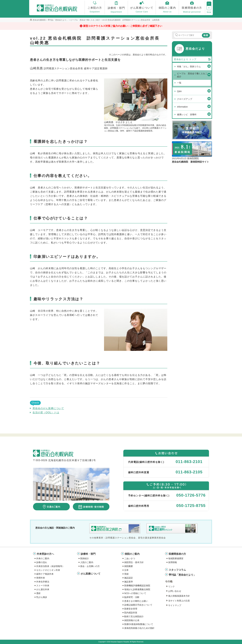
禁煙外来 (41, 578)
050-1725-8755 (191, 506)
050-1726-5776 (191, 495)
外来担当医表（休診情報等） (50, 566)
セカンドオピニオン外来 (48, 570)
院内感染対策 (131, 613)
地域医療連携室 (176, 558)
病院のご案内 (132, 554)
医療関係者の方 (177, 554)
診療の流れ (42, 562)
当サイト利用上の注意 (179, 601)
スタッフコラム (177, 570)
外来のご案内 (43, 558)
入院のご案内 (87, 562)
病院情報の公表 (132, 620)
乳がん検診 (42, 597)
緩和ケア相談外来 (45, 574)
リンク (171, 586)
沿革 (126, 570)
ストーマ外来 (43, 586)
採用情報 (173, 562)
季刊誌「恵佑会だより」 (182, 575)
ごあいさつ (130, 558)
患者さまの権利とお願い (136, 601)
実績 (126, 574)
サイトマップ (175, 605)
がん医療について (91, 574)
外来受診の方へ (45, 554)
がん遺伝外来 (43, 589)
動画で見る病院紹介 (134, 616)
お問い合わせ (175, 591)
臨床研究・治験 (132, 597)
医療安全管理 (131, 609)
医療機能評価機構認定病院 (137, 586)
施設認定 (129, 578)
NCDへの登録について (135, 593)
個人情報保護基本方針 (179, 596)
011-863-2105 (189, 472)
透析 (38, 593)
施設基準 (129, 582)
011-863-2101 (189, 462)
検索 (206, 35)
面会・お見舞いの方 (90, 566)
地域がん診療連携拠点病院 (137, 589)
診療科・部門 (88, 554)
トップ (200, 59)
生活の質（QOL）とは (46, 412)
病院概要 (129, 566)
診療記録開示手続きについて (138, 605)
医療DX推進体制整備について (139, 624)
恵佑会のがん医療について (48, 408)
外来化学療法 (43, 582)
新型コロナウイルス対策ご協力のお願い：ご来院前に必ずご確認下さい (123, 26)
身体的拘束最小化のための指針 (139, 628)
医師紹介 (85, 558)
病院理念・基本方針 (134, 562)
